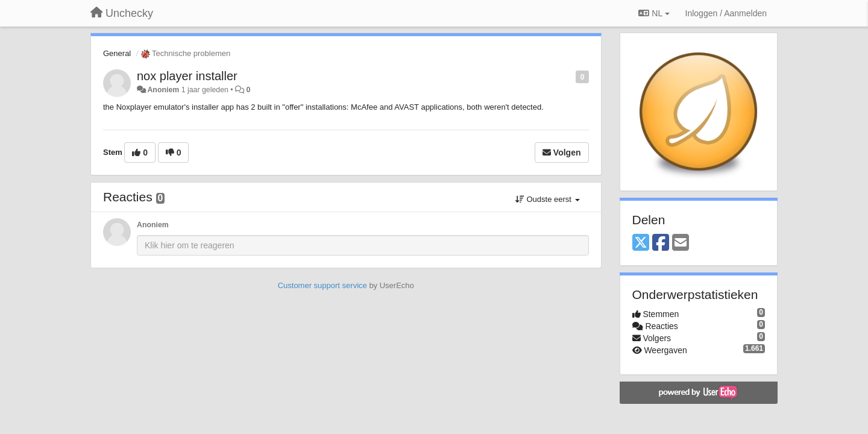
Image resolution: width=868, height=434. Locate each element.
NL (654, 13)
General (117, 53)
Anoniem (163, 90)
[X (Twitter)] (641, 243)
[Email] (681, 243)
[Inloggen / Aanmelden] (726, 13)
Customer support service (322, 285)
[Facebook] (661, 243)
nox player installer (187, 76)
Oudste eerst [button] (548, 199)
